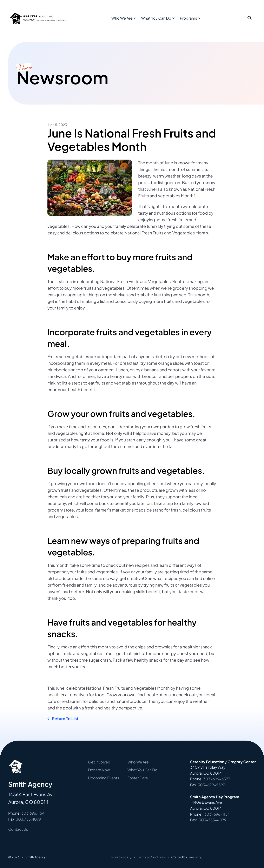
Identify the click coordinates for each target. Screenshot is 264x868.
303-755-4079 (213, 820)
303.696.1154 (33, 813)
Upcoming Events (104, 778)
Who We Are (131, 21)
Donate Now (99, 770)
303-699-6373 (217, 779)
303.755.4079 (28, 819)
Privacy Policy (121, 857)
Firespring (195, 857)
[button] (250, 21)
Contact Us (18, 829)
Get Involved (99, 762)
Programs (197, 21)
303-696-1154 (217, 814)
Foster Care (138, 778)
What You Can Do (165, 21)
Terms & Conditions (151, 857)
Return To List (65, 719)
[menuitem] (132, 21)
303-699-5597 (211, 785)
